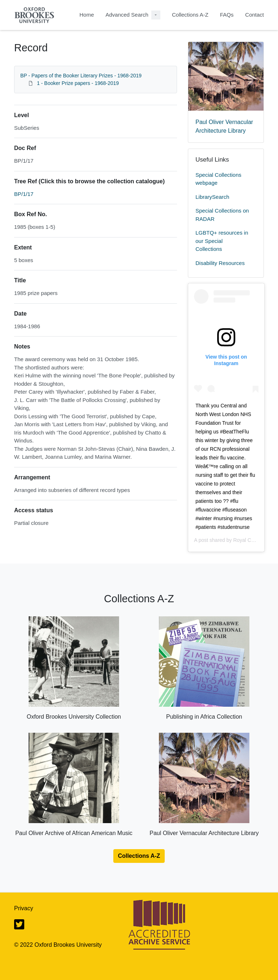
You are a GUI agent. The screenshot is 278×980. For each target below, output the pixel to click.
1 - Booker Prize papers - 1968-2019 (78, 83)
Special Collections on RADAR (222, 215)
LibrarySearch (212, 197)
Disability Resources (220, 263)
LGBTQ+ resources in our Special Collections (222, 241)
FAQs (227, 15)
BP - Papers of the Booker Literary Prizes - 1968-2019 (81, 76)
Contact (254, 15)
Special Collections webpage (218, 179)
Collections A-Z (190, 15)
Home (87, 15)
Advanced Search (127, 15)
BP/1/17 (24, 194)
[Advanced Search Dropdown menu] (156, 15)
